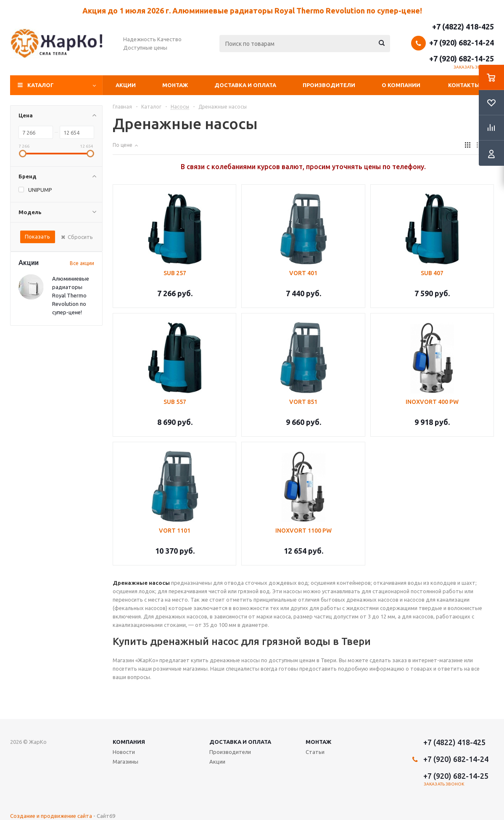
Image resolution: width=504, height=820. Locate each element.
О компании (401, 85)
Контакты (464, 85)
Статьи (315, 752)
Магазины (125, 762)
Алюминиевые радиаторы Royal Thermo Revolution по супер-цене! (71, 295)
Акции (126, 85)
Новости (124, 752)
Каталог (41, 85)
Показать (37, 236)
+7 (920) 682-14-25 (462, 58)
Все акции (82, 263)
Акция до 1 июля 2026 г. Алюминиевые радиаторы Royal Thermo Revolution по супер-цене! (252, 11)
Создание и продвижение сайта (51, 816)
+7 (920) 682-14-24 (462, 42)
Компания (129, 742)
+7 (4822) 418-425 (463, 27)
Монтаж (175, 85)
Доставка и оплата (245, 85)
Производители (329, 85)
